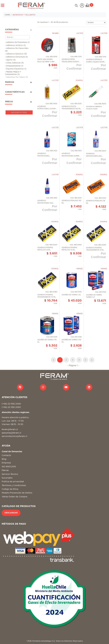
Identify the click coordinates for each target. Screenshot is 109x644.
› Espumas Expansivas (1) (16, 69)
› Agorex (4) (10, 60)
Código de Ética (10, 489)
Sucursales (7, 478)
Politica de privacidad (13, 482)
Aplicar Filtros (19, 113)
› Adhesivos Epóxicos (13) (16, 54)
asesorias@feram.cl (11, 433)
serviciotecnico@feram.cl (14, 436)
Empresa (6, 463)
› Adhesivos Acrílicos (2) (15, 45)
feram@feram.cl (10, 429)
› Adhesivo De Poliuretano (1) (17, 42)
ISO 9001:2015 (9, 467)
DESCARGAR (11, 513)
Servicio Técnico (10, 474)
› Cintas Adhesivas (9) (14, 63)
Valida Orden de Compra (14, 497)
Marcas (5, 470)
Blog (4, 459)
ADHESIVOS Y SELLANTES (24, 15)
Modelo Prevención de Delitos (17, 493)
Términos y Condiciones (14, 485)
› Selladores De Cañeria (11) (17, 77)
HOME (7, 15)
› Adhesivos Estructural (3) (16, 57)
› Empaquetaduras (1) (14, 66)
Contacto (6, 455)
